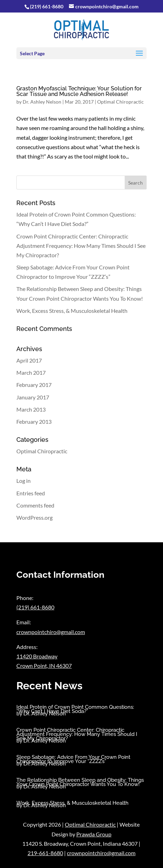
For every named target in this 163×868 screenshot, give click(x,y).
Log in (24, 481)
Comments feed (35, 505)
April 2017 (29, 360)
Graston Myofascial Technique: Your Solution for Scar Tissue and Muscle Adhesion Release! (79, 91)
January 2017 (33, 397)
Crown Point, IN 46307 (44, 666)
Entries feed (31, 493)
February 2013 (34, 421)
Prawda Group (94, 834)
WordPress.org (34, 517)
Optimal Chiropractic (121, 102)
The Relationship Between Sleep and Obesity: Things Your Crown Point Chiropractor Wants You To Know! (80, 782)
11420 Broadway (37, 656)
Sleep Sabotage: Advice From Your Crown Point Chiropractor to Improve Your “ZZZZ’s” (73, 759)
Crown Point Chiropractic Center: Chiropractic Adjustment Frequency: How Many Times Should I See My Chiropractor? (81, 246)
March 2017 (31, 372)
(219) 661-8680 (47, 6)
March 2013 (31, 409)
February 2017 (34, 385)
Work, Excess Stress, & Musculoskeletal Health (72, 311)
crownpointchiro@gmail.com (51, 632)
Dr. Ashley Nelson (42, 102)
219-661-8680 (45, 853)
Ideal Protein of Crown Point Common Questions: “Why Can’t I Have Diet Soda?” (75, 709)
